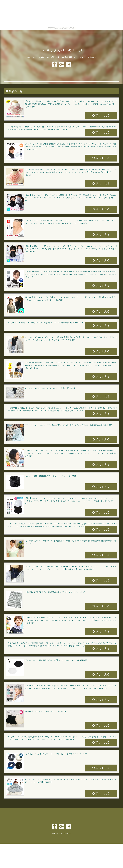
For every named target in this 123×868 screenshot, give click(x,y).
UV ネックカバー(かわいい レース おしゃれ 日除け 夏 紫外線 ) (51, 388)
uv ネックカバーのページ (61, 49)
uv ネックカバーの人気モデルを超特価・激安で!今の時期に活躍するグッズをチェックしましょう (61, 57)
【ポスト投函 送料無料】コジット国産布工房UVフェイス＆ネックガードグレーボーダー (55, 592)
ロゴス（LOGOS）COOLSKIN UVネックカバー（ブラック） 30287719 (51, 476)
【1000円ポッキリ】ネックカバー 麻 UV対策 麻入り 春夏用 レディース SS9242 (57, 754)
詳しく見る (101, 115)
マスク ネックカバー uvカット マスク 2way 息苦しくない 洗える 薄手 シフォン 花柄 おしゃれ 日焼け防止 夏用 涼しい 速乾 (69, 425)
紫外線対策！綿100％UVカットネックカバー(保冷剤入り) (46, 711)
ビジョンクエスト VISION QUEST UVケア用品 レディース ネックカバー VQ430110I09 (56, 660)
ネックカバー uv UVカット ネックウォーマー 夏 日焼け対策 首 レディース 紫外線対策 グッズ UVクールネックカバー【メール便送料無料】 (57, 323)
